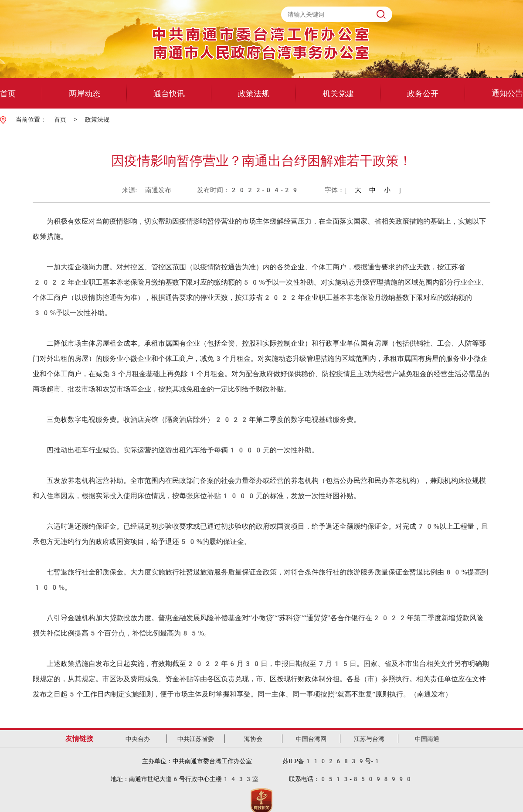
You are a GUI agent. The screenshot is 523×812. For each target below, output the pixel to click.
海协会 (253, 739)
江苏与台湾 (369, 739)
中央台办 (138, 739)
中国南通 (427, 739)
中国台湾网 (311, 739)
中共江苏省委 (196, 739)
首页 (60, 119)
